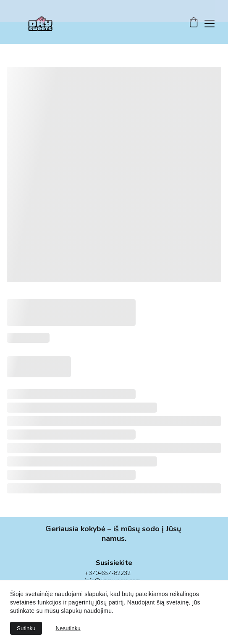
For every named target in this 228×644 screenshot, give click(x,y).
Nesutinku (68, 628)
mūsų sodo (140, 526)
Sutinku (26, 628)
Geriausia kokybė (75, 526)
